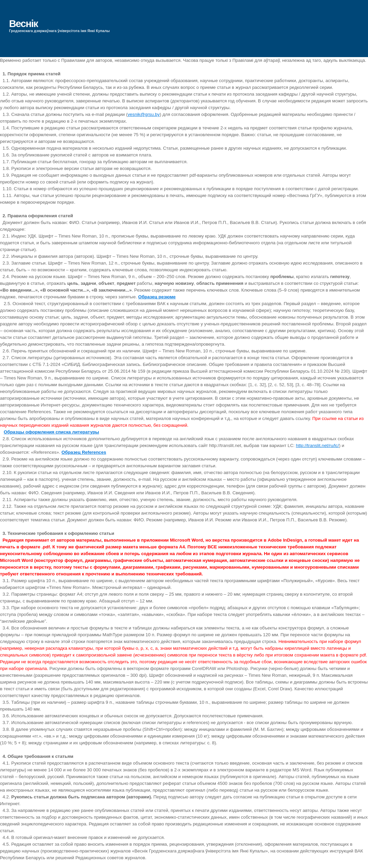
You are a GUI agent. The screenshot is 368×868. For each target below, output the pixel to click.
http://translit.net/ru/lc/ (317, 445)
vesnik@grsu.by (144, 114)
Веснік (24, 23)
